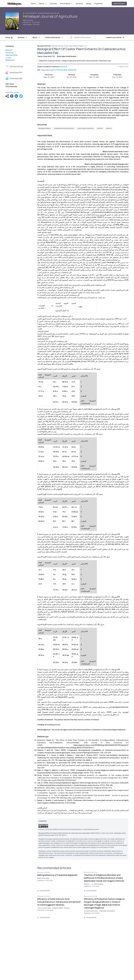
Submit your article (115, 37)
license (63, 67)
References (10, 60)
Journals (53, 4)
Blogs (89, 4)
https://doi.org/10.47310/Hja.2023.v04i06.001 (59, 70)
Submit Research (119, 4)
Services (79, 4)
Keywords (9, 53)
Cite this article (14, 66)
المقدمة (8, 58)
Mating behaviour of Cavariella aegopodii (57, 875)
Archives (23, 37)
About (43, 4)
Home (33, 4)
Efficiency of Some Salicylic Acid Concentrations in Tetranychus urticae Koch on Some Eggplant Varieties (59, 902)
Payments (99, 4)
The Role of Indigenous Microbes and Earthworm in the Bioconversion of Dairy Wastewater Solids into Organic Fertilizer (104, 878)
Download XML (14, 78)
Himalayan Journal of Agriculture (50, 16)
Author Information (54, 37)
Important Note (12, 55)
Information (66, 4)
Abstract (9, 50)
